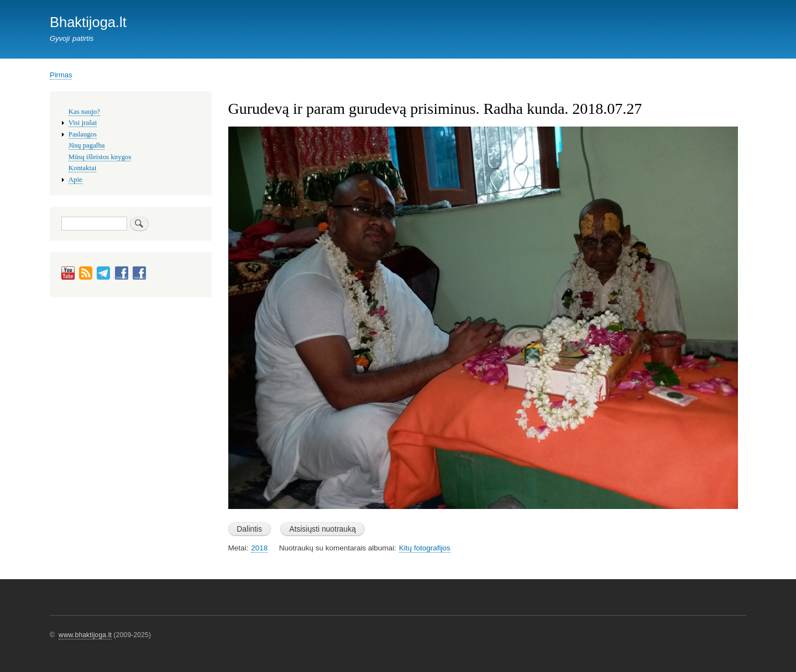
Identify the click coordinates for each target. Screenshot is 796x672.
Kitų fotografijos (425, 548)
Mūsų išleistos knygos (100, 157)
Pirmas (61, 75)
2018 (259, 548)
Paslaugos (83, 134)
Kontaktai (82, 168)
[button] (483, 514)
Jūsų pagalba (87, 145)
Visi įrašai (83, 123)
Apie (75, 180)
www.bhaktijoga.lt (85, 635)
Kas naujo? (84, 112)
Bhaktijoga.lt (88, 22)
